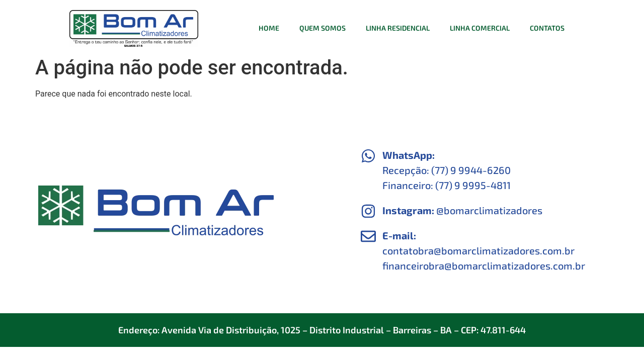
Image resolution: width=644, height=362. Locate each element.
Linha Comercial (480, 28)
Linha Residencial (398, 28)
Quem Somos (323, 28)
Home (269, 28)
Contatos (547, 28)
